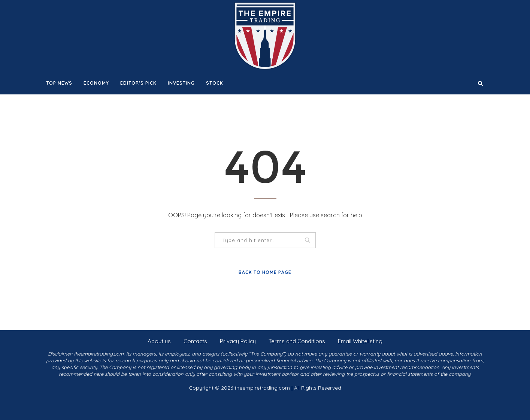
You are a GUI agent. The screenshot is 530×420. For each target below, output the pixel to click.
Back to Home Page (265, 272)
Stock (215, 83)
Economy (96, 83)
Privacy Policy (238, 341)
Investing (181, 83)
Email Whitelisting (360, 341)
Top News (59, 83)
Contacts (195, 341)
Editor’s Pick (138, 83)
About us (159, 341)
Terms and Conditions (297, 341)
